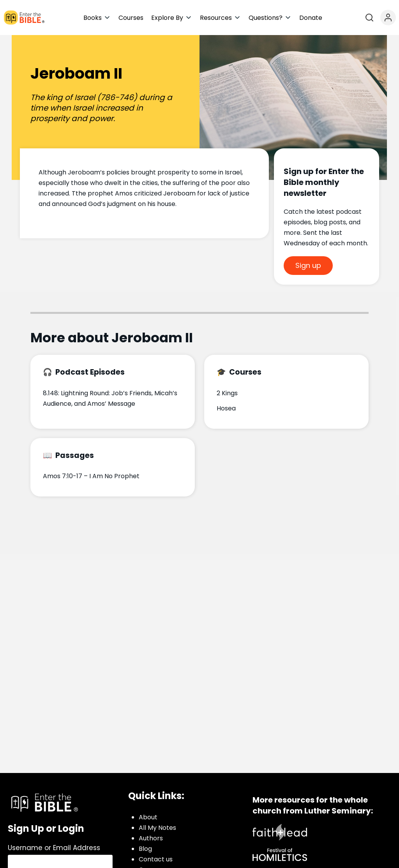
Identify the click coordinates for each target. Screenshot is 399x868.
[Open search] (369, 18)
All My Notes (157, 828)
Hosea (226, 408)
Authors (151, 838)
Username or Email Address (54, 848)
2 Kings (227, 393)
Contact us (156, 859)
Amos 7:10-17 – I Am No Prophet (91, 476)
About (148, 817)
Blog (145, 849)
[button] (97, 18)
